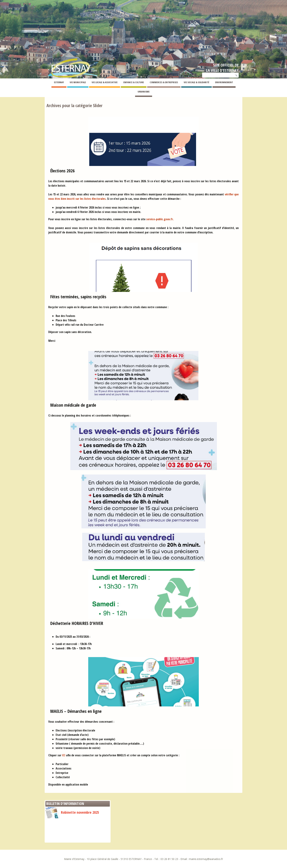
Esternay (59, 82)
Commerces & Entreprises (164, 82)
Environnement (224, 82)
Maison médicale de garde (73, 405)
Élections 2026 (62, 171)
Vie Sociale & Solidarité (196, 82)
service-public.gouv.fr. (160, 219)
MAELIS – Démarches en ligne (76, 711)
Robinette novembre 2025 (72, 812)
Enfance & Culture (134, 82)
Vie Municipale (78, 82)
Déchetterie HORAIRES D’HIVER (77, 623)
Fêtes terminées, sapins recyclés (78, 297)
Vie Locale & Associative (105, 82)
